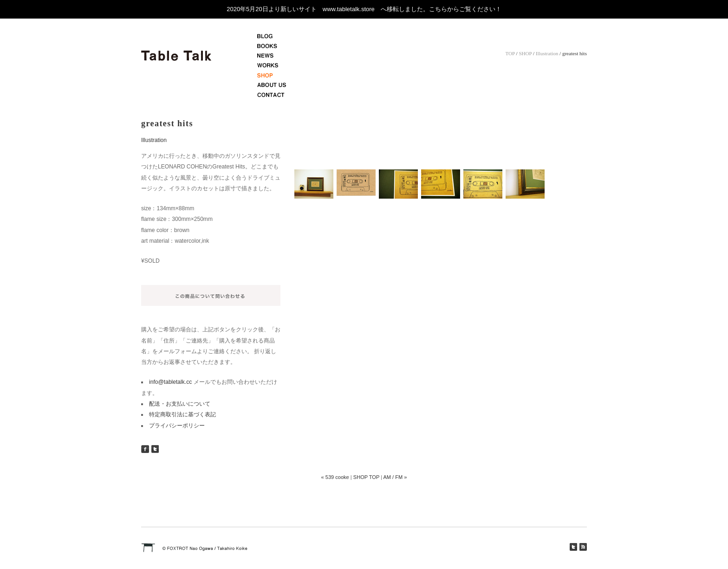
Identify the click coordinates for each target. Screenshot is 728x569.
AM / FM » (395, 477)
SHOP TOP (366, 477)
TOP (510, 53)
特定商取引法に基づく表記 (182, 414)
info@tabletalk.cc (170, 382)
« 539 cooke (335, 477)
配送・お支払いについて (180, 404)
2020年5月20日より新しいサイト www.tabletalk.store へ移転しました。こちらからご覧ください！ (364, 9)
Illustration (547, 53)
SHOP (525, 53)
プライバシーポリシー (177, 426)
